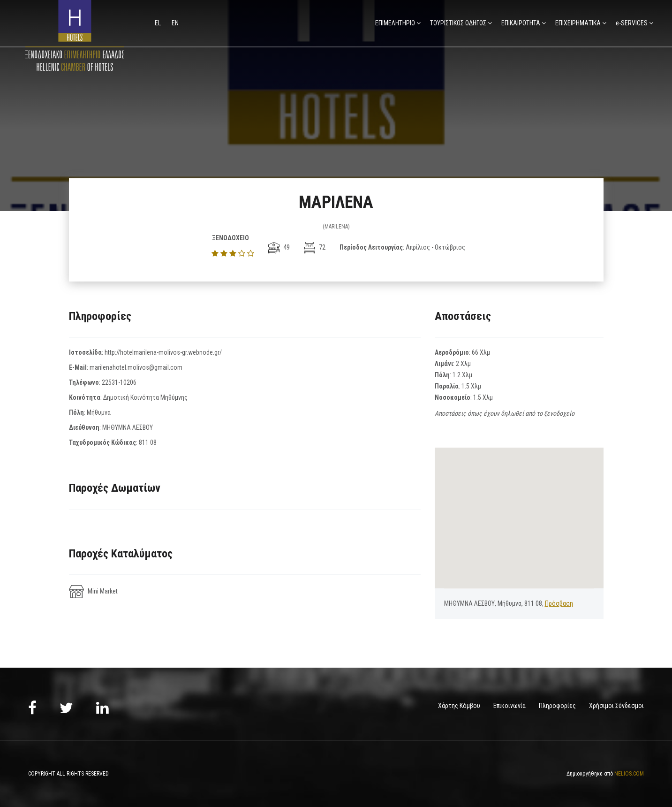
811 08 (148, 442)
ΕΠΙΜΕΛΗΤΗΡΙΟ (395, 23)
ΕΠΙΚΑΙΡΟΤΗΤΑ (521, 23)
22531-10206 (119, 382)
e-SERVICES (632, 23)
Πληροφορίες (557, 706)
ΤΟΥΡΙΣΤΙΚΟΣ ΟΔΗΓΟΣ (458, 23)
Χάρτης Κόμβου (459, 706)
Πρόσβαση (559, 603)
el (159, 23)
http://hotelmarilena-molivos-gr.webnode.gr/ (163, 352)
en (175, 23)
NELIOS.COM (629, 773)
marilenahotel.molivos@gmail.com (136, 367)
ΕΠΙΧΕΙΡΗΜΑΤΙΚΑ (578, 23)
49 (279, 247)
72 (315, 247)
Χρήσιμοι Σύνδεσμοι (616, 706)
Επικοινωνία (510, 706)
